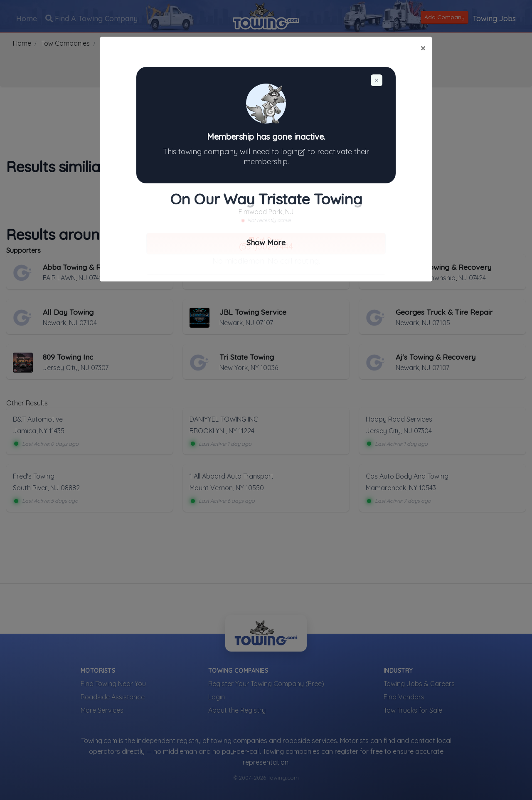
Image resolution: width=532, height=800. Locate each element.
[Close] (423, 48)
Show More (266, 243)
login (294, 152)
